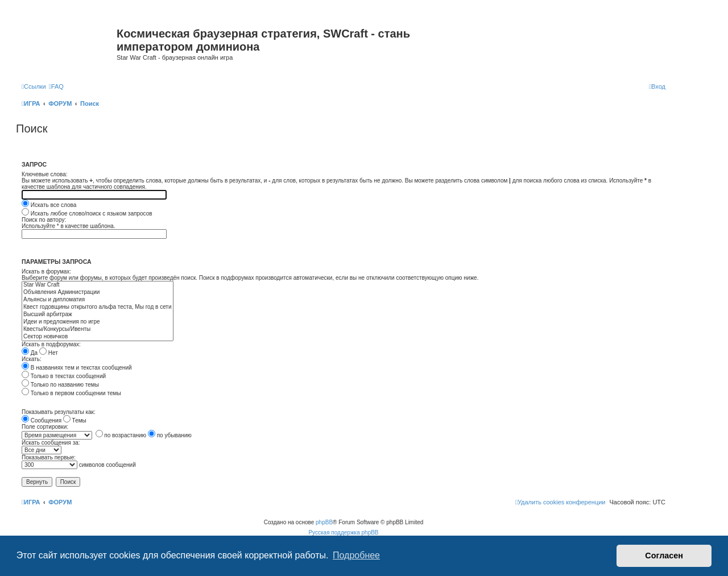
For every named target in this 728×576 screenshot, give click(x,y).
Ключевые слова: (45, 174)
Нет (49, 353)
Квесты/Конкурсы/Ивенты (98, 330)
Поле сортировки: (45, 427)
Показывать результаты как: (59, 412)
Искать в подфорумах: (51, 344)
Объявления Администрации (98, 293)
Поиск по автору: (44, 220)
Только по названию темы (60, 385)
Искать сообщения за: (51, 443)
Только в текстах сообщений (64, 376)
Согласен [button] (664, 556)
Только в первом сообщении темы (71, 393)
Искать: (32, 359)
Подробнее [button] (356, 555)
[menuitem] (56, 86)
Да (30, 353)
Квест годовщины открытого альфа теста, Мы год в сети (98, 307)
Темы (75, 420)
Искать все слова (49, 205)
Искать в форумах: (46, 272)
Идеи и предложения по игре (98, 322)
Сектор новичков (98, 337)
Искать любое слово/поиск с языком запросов (87, 214)
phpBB (324, 522)
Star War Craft (98, 285)
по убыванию (170, 435)
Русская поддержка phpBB (343, 533)
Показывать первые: (49, 457)
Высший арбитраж (98, 315)
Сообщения (42, 420)
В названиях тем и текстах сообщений (77, 368)
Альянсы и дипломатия (98, 300)
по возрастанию (121, 435)
